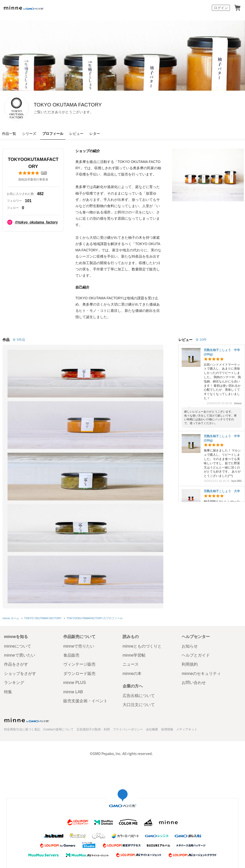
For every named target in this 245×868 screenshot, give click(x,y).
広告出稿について (139, 588)
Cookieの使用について (58, 622)
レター (95, 134)
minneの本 (132, 566)
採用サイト (140, 768)
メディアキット (187, 622)
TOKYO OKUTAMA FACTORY (102, 105)
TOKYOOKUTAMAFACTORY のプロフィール (94, 511)
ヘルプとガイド (196, 547)
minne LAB (73, 584)
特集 (8, 584)
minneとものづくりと (142, 538)
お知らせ (190, 538)
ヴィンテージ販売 (79, 557)
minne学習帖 (134, 547)
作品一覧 (9, 134)
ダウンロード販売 (79, 566)
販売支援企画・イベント (85, 593)
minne (27, 612)
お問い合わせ (194, 575)
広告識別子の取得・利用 (93, 622)
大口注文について (139, 597)
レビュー (76, 134)
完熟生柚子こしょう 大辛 (222, 491)
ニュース (131, 557)
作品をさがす (16, 557)
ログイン (221, 8)
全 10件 (201, 340)
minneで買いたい (20, 547)
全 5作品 (19, 340)
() (33, 173)
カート (237, 8)
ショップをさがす (20, 566)
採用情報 (167, 622)
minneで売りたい (79, 538)
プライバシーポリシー (128, 622)
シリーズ (29, 134)
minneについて (18, 538)
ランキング (14, 575)
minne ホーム (11, 511)
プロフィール (53, 134)
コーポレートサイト (112, 768)
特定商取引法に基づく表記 (22, 622)
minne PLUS (75, 575)
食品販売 (71, 547)
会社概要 (152, 622)
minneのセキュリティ (201, 566)
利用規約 (190, 557)
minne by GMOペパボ (24, 8)
